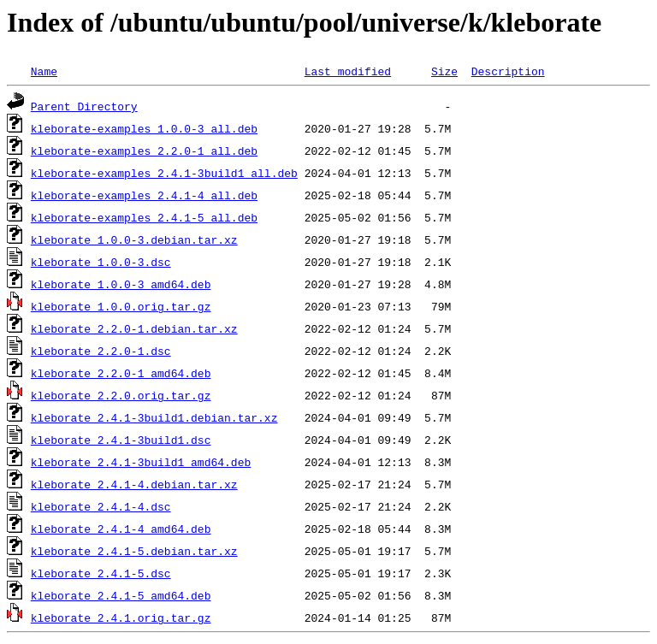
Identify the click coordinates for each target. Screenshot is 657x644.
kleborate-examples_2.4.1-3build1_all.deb (164, 173)
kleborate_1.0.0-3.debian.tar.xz (134, 239)
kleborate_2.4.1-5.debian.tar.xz (134, 551)
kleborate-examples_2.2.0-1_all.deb (144, 151)
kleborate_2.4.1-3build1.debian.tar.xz (154, 417)
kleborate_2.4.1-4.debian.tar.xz (134, 484)
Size (444, 71)
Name (44, 71)
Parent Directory (84, 106)
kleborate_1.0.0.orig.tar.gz (121, 306)
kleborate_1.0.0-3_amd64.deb (121, 284)
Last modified (348, 71)
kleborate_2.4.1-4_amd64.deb (121, 529)
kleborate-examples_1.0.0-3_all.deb (144, 128)
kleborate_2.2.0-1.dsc (101, 351)
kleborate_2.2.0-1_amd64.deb (121, 373)
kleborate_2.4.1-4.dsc (101, 506)
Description (508, 71)
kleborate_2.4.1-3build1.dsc (121, 440)
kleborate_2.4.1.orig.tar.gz (121, 617)
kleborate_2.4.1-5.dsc (101, 573)
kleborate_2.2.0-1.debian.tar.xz (134, 328)
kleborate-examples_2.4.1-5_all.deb (144, 217)
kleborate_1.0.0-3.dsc (101, 262)
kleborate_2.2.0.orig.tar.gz (121, 395)
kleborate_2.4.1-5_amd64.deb (121, 595)
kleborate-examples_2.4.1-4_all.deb (144, 195)
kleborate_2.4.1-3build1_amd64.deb (141, 462)
